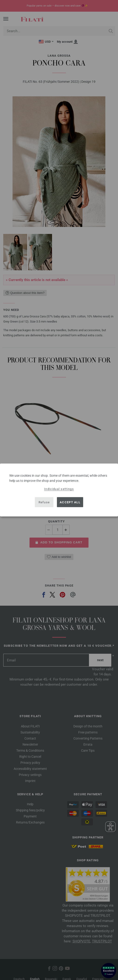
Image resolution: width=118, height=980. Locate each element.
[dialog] (59, 490)
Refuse (44, 502)
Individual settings (59, 489)
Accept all (70, 502)
